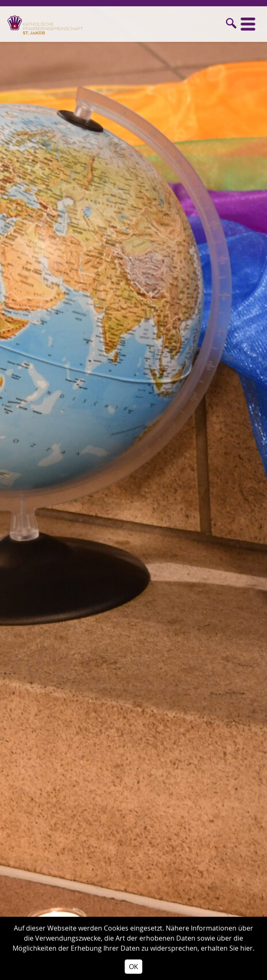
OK (133, 967)
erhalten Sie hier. (228, 948)
